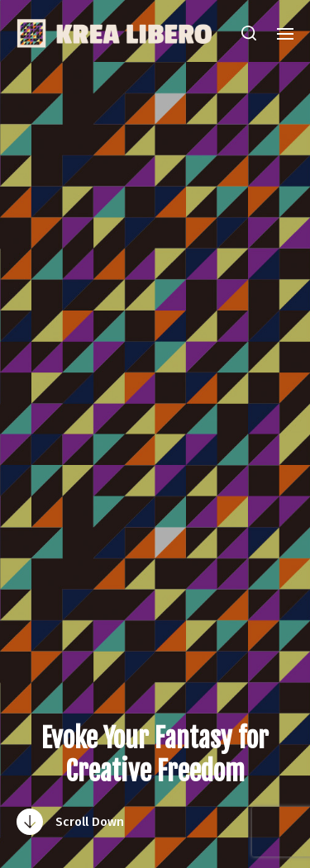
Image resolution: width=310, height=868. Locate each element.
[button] (249, 33)
